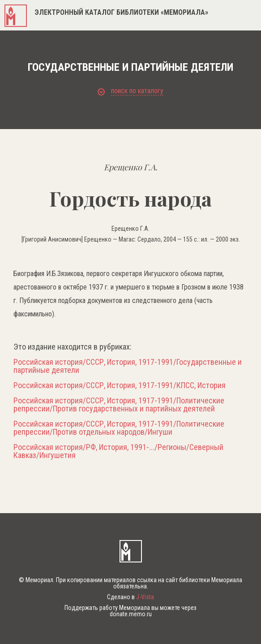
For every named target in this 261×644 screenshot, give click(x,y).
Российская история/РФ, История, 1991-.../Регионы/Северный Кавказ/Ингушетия (118, 451)
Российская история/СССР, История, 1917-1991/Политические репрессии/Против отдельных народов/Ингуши (119, 428)
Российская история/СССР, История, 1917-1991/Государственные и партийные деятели (128, 366)
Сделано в (130, 597)
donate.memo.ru (131, 614)
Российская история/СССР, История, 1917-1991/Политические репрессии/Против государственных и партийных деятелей (119, 405)
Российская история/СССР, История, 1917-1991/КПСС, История (120, 385)
